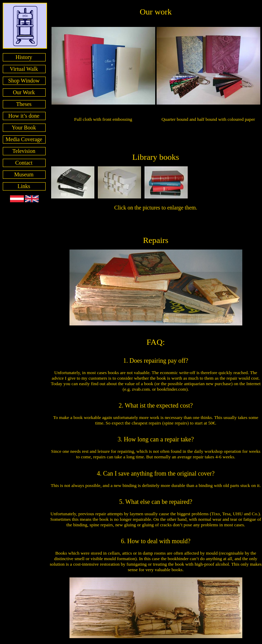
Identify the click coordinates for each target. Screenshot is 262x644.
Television (24, 151)
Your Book (24, 128)
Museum (24, 174)
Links (24, 186)
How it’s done (24, 116)
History (24, 57)
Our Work (24, 92)
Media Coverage (24, 139)
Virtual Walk (24, 69)
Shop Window (24, 81)
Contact (24, 163)
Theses (24, 104)
